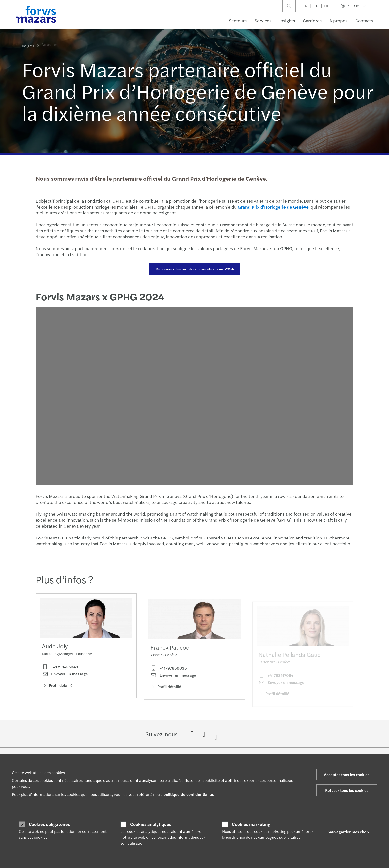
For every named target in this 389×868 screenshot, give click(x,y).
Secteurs (238, 20)
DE (327, 6)
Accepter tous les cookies (347, 774)
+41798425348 (60, 668)
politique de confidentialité (188, 794)
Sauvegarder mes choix (349, 832)
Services (263, 20)
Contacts (364, 20)
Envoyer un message (65, 675)
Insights (287, 20)
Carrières (312, 20)
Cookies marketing (251, 824)
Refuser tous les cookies (347, 790)
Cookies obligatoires (49, 824)
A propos (338, 20)
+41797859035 (169, 676)
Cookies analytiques (151, 824)
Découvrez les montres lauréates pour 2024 (194, 269)
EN (305, 6)
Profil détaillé (57, 687)
